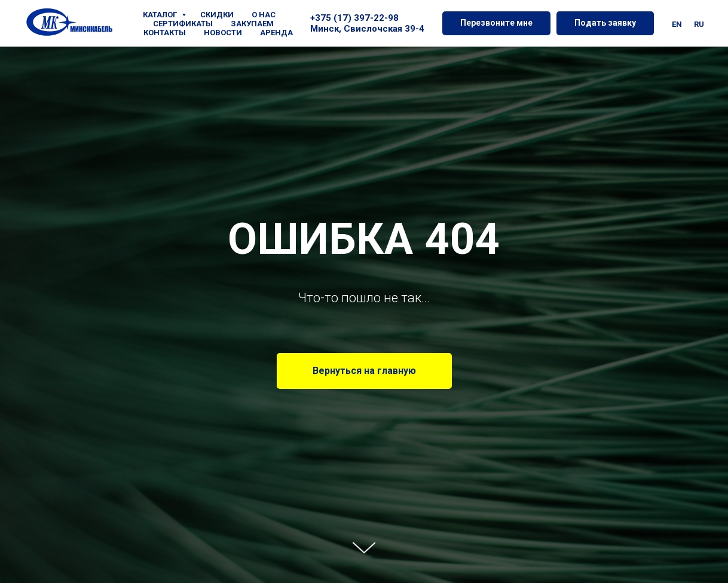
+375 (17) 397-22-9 (352, 18)
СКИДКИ (217, 15)
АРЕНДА (276, 33)
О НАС (264, 15)
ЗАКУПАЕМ (252, 24)
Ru (699, 24)
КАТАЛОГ (161, 15)
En (677, 24)
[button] (496, 23)
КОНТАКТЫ (165, 33)
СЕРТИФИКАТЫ (183, 24)
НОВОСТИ (223, 33)
